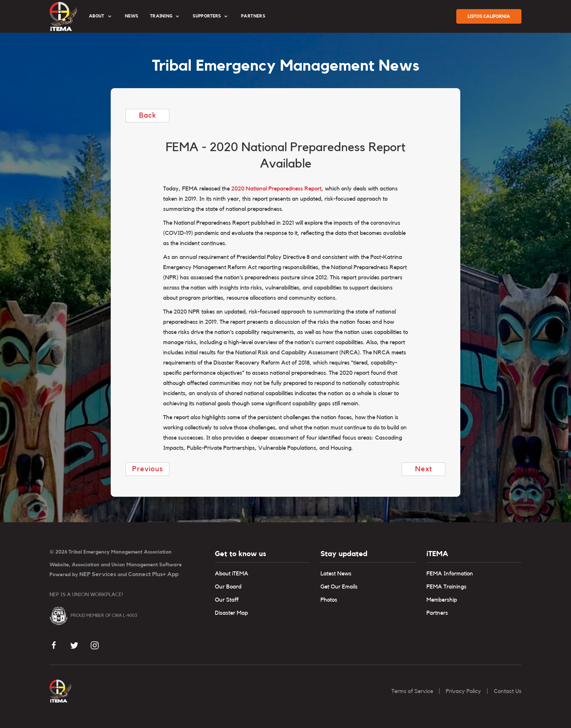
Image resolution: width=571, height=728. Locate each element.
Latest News (336, 574)
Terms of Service (412, 691)
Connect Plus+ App (153, 574)
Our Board (228, 587)
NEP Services (98, 574)
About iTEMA (232, 574)
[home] (63, 16)
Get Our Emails (339, 587)
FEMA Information (450, 574)
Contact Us (508, 691)
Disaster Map (231, 613)
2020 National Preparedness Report (276, 189)
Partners (437, 613)
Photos (329, 600)
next (424, 469)
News (132, 16)
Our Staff (227, 600)
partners (253, 16)
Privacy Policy (463, 691)
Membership (442, 600)
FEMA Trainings (446, 587)
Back (148, 115)
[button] (101, 16)
